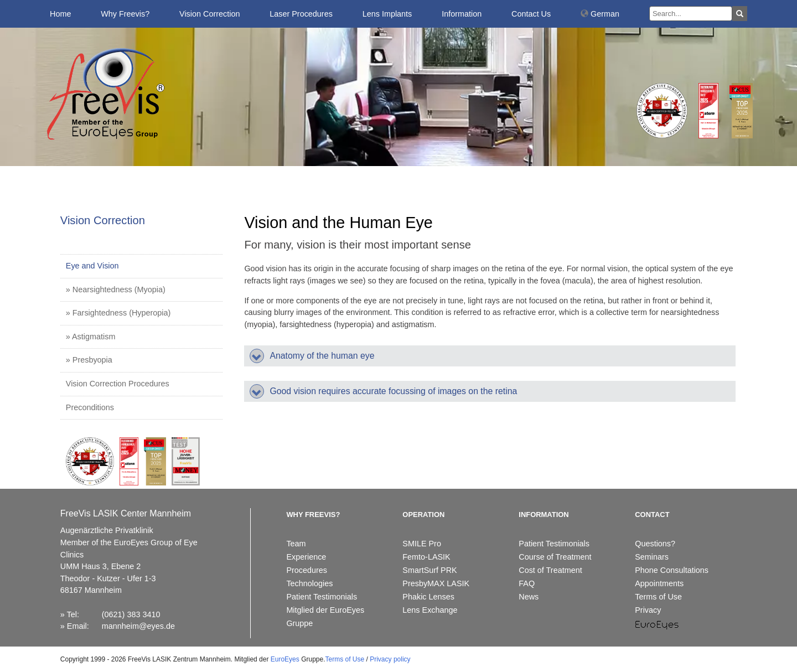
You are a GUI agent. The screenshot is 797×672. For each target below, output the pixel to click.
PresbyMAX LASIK (436, 583)
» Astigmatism (91, 337)
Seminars (652, 557)
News (529, 597)
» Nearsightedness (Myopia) (116, 290)
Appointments (659, 583)
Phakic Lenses (428, 597)
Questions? (655, 544)
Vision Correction (209, 14)
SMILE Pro (422, 544)
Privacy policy (390, 659)
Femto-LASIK (426, 557)
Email (77, 626)
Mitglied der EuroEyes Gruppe (325, 617)
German (600, 14)
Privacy (648, 610)
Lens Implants (387, 14)
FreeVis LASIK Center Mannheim (126, 513)
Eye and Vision (92, 266)
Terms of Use (658, 597)
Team (296, 544)
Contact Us (531, 14)
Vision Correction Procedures (118, 384)
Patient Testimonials (322, 597)
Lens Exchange (430, 610)
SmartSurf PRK (429, 570)
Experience (306, 557)
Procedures (307, 570)
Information (462, 14)
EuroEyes (285, 659)
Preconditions (90, 407)
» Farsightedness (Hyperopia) (118, 313)
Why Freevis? (125, 14)
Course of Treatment (555, 557)
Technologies (309, 583)
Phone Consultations (672, 570)
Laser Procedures (301, 14)
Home (60, 14)
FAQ (527, 583)
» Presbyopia (89, 360)
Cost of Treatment (550, 570)
